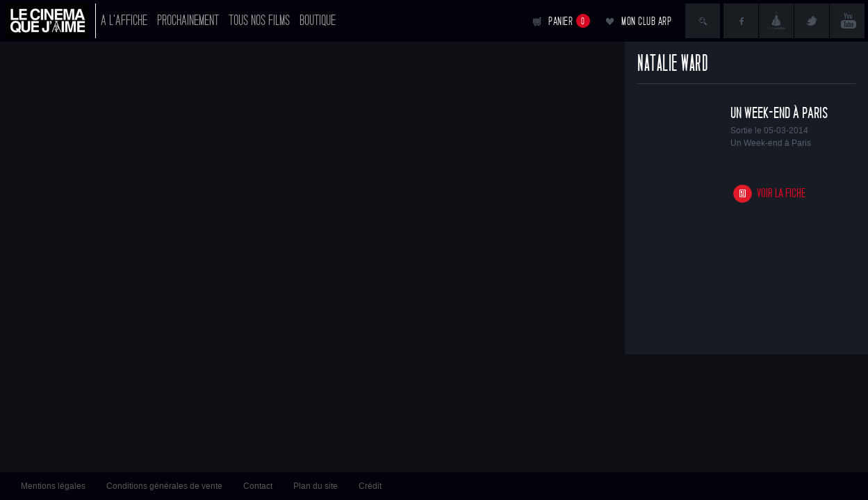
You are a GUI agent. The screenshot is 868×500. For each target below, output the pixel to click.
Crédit (370, 486)
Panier (569, 21)
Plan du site (316, 486)
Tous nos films (259, 20)
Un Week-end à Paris (779, 113)
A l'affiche (124, 20)
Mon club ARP (646, 21)
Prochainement (188, 20)
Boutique (318, 20)
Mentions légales (53, 486)
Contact (258, 486)
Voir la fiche (781, 193)
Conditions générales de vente (164, 486)
